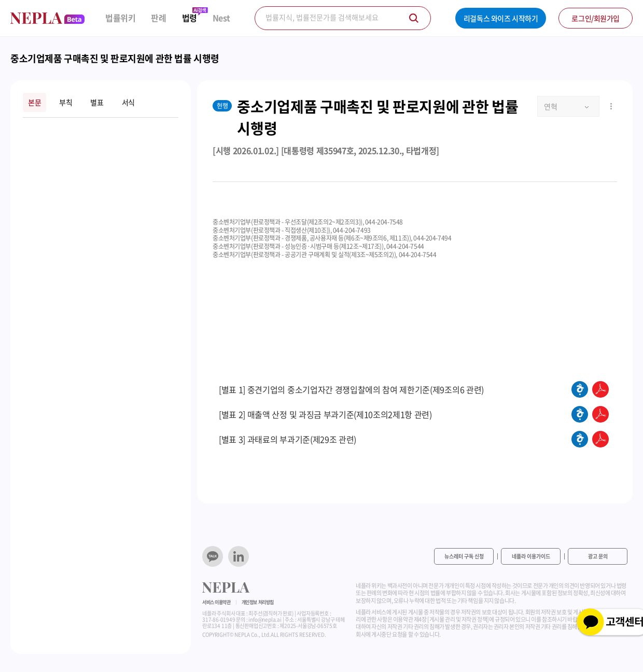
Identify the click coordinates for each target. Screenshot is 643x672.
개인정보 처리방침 (258, 602)
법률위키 (120, 18)
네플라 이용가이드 (531, 556)
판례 (158, 18)
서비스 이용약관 (216, 602)
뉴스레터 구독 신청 (464, 556)
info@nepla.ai (265, 619)
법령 (190, 18)
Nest (221, 18)
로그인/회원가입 (596, 18)
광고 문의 (598, 556)
